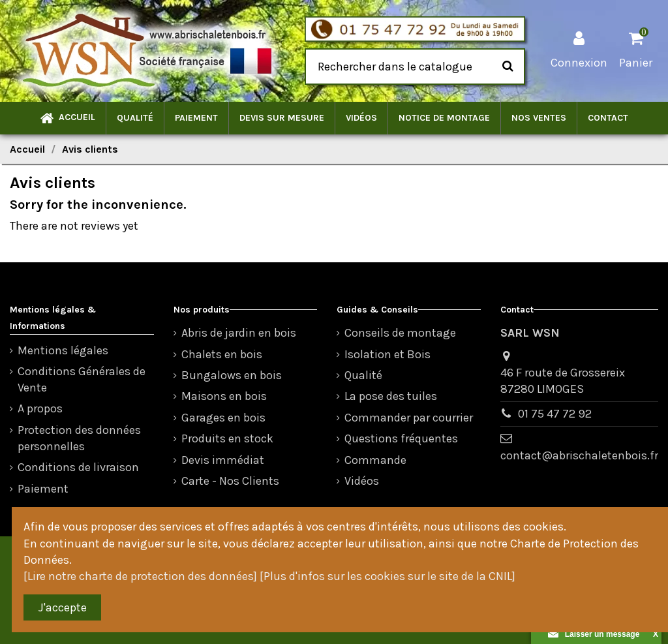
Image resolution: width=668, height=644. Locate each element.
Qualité (363, 375)
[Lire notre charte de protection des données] (140, 576)
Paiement (43, 489)
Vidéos (362, 481)
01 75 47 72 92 (555, 414)
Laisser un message (594, 634)
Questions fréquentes (401, 438)
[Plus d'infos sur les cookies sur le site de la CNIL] (387, 576)
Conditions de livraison (78, 467)
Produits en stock (227, 438)
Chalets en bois (222, 354)
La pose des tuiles (391, 396)
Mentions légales (63, 350)
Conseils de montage (400, 333)
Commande (375, 460)
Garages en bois (223, 418)
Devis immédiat (223, 460)
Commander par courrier (409, 418)
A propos (40, 408)
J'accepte (63, 607)
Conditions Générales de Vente (82, 379)
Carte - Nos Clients (230, 481)
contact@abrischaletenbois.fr (579, 455)
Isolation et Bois (387, 354)
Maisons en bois (224, 396)
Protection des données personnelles (79, 438)
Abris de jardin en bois (239, 333)
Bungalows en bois (232, 375)
